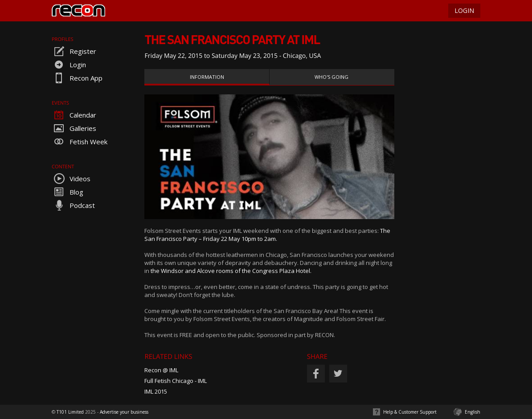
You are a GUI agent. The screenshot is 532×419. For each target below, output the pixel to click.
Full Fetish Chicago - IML (176, 381)
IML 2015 (156, 391)
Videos (71, 179)
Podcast (73, 205)
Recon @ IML (161, 370)
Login (69, 65)
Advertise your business (124, 412)
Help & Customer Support (410, 412)
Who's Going (331, 77)
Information (207, 77)
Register (74, 51)
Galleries (74, 128)
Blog (68, 192)
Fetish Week (80, 142)
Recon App (77, 78)
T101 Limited (70, 412)
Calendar (74, 115)
